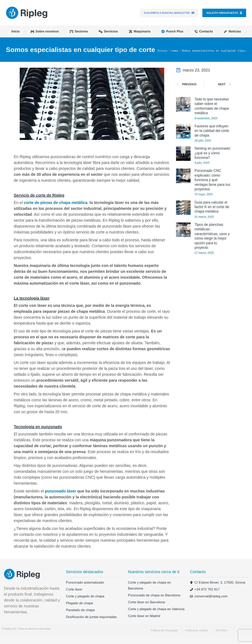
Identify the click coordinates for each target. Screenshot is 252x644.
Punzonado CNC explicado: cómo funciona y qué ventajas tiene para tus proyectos (212, 187)
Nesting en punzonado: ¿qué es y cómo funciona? (213, 160)
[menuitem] (222, 4)
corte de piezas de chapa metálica (56, 210)
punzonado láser (60, 498)
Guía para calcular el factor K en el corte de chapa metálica (212, 214)
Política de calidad (196, 638)
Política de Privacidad (164, 638)
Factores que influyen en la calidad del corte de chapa (212, 138)
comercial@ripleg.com (27, 4)
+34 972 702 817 (61, 4)
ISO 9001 (221, 638)
